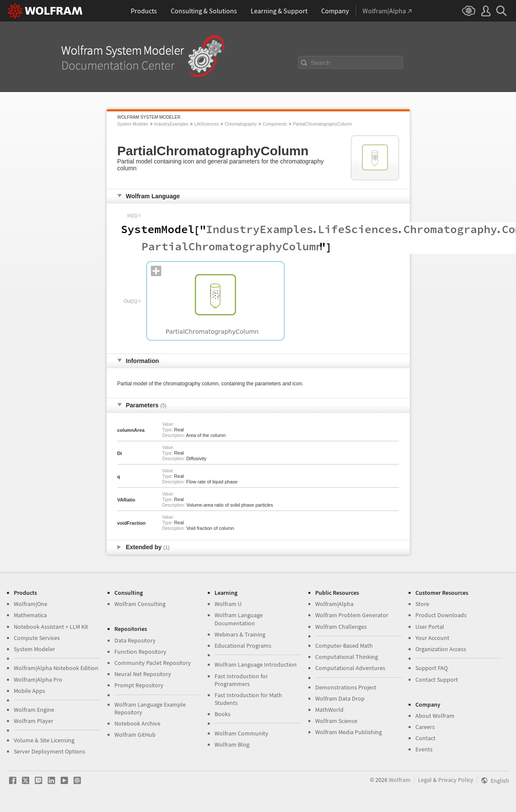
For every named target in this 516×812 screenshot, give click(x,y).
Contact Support (437, 680)
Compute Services (37, 638)
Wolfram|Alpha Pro (38, 680)
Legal (425, 780)
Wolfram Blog (232, 744)
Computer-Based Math (344, 646)
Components (275, 124)
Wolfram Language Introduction (256, 664)
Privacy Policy (456, 780)
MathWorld (329, 710)
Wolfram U (228, 604)
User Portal (430, 627)
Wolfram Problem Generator (352, 615)
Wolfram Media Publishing (349, 732)
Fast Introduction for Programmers (241, 680)
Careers (425, 727)
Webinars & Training (240, 634)
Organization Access (441, 649)
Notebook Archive (137, 723)
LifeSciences (207, 124)
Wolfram (400, 780)
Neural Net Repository (143, 674)
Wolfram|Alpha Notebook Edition (56, 668)
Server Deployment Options (49, 751)
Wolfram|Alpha (334, 604)
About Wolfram (435, 716)
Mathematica (30, 615)
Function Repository (140, 652)
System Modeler (133, 124)
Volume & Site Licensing (44, 740)
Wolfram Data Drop (340, 698)
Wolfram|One (31, 604)
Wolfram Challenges (341, 627)
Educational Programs (243, 646)
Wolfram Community (241, 733)
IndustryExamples (171, 124)
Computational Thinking (347, 657)
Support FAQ (432, 668)
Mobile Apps (29, 691)
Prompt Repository (139, 685)
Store (422, 604)
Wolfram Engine (34, 710)
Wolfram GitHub (135, 735)
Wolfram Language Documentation (239, 619)
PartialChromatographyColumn (322, 124)
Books (223, 714)
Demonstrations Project (346, 687)
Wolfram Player (34, 721)
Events (424, 749)
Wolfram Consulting (140, 604)
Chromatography (240, 124)
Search (321, 63)
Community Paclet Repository (153, 663)
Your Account (432, 638)
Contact (425, 738)
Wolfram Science (336, 721)
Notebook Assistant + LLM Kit (51, 627)
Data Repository (135, 640)
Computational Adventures (350, 668)
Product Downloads (441, 615)
